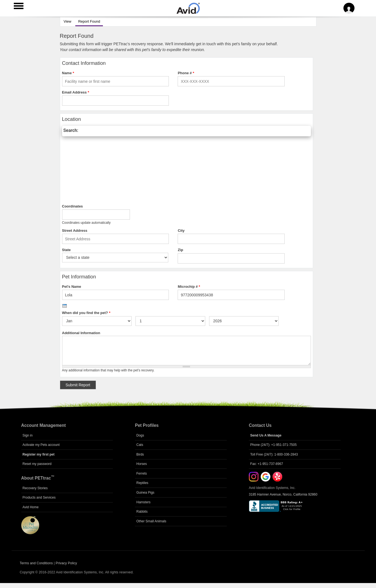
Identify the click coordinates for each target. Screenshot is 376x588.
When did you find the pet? (86, 313)
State (66, 250)
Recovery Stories (35, 488)
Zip (180, 250)
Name (68, 73)
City (181, 231)
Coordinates (73, 206)
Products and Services (39, 497)
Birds (140, 454)
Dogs (140, 435)
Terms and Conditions (36, 563)
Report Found (88, 21)
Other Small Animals (151, 521)
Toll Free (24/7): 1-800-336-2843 (274, 454)
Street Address (75, 231)
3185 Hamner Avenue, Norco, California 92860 (283, 494)
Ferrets (142, 473)
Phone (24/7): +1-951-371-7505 (273, 445)
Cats (140, 445)
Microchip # (189, 287)
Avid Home (31, 507)
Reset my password (37, 464)
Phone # (186, 73)
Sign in (28, 435)
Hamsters (143, 502)
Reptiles (142, 483)
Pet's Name (72, 287)
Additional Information (81, 333)
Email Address (76, 92)
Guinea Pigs (145, 493)
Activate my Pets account (41, 445)
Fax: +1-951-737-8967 (267, 464)
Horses (142, 464)
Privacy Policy (66, 563)
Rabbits (142, 512)
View (68, 21)
